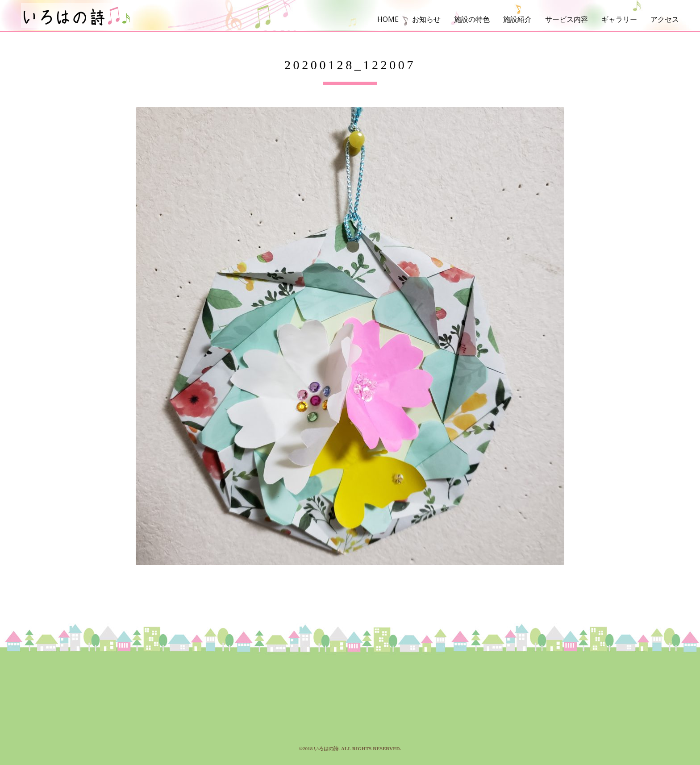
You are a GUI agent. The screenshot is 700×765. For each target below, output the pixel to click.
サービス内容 (567, 19)
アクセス (665, 19)
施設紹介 (517, 19)
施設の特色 (472, 19)
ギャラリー (619, 19)
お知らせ (426, 19)
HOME (388, 19)
